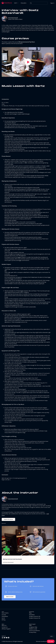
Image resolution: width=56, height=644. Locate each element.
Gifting (3, 620)
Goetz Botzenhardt (13, 18)
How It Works (5, 613)
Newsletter (32, 615)
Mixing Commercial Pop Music (12, 559)
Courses (4, 615)
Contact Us (5, 627)
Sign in (52, 3)
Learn (16, 3)
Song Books (5, 616)
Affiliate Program (6, 629)
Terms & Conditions (34, 631)
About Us (4, 625)
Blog (30, 613)
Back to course (10, 597)
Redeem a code (33, 629)
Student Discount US (35, 618)
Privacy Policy (33, 632)
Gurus (3, 618)
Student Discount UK (35, 616)
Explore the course (8, 519)
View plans (23, 3)
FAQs (30, 625)
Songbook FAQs (33, 627)
